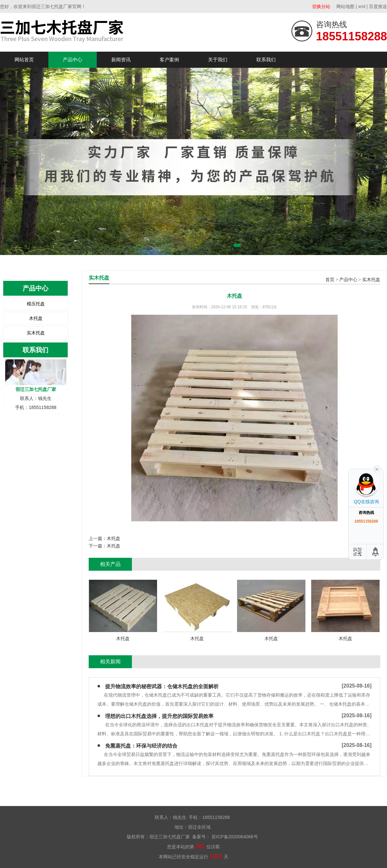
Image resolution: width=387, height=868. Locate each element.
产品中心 (73, 60)
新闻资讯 (121, 60)
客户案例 (169, 60)
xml (362, 6)
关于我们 (218, 60)
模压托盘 (36, 304)
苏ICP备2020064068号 (234, 837)
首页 (330, 280)
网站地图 (345, 6)
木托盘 (36, 318)
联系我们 (266, 60)
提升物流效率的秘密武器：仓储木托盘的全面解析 (162, 686)
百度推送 (378, 6)
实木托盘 (36, 333)
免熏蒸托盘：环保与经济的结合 (141, 746)
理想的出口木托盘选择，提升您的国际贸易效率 (159, 716)
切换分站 (321, 6)
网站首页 (24, 60)
